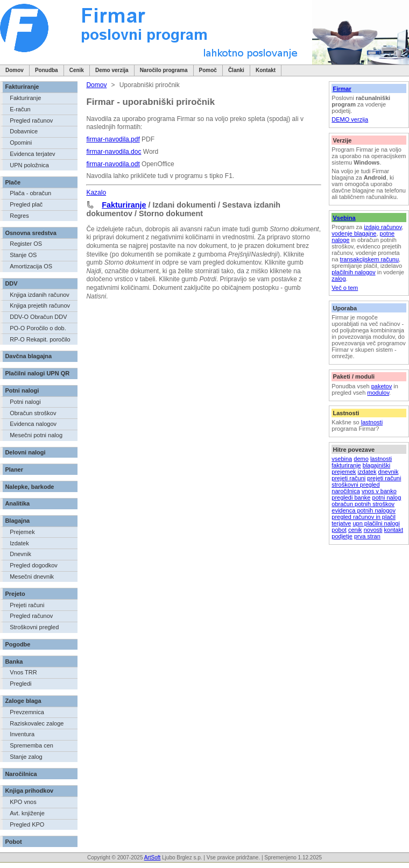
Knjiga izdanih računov (40, 295)
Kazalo (96, 193)
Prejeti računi (27, 605)
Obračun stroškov (33, 413)
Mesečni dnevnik (32, 577)
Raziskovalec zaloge (37, 723)
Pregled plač (26, 204)
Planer (14, 469)
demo (361, 459)
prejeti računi (348, 478)
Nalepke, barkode (29, 487)
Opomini (21, 143)
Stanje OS (23, 255)
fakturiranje (346, 465)
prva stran (367, 536)
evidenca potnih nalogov (364, 510)
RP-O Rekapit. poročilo (40, 339)
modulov (378, 393)
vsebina (342, 459)
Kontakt (266, 70)
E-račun (20, 109)
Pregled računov (31, 120)
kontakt (394, 530)
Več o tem (345, 288)
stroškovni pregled (355, 485)
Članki (236, 70)
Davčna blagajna (28, 356)
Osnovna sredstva (30, 233)
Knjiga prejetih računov (40, 305)
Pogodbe (17, 644)
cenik (355, 530)
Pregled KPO (27, 824)
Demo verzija (112, 70)
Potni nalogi (22, 390)
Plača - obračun (30, 193)
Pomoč (208, 70)
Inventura (22, 734)
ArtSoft (153, 858)
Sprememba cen (31, 745)
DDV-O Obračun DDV (38, 317)
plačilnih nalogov (353, 272)
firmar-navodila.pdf (113, 139)
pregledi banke (351, 497)
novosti (373, 530)
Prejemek (22, 532)
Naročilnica (21, 774)
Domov (15, 70)
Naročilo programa (164, 70)
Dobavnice (24, 131)
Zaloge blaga (23, 701)
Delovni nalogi (25, 452)
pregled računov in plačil (364, 517)
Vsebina (344, 218)
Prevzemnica (27, 712)
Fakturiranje (22, 87)
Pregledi (20, 684)
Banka (14, 661)
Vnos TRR (23, 672)
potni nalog (387, 497)
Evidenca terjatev (32, 154)
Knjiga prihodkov (29, 791)
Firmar (342, 89)
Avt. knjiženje (27, 813)
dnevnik (389, 472)
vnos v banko (379, 491)
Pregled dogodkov (34, 565)
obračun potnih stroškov (363, 504)
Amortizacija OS (31, 266)
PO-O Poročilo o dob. (38, 328)
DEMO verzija (350, 119)
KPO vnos (23, 802)
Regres (19, 216)
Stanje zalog (26, 757)
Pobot (13, 842)
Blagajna (17, 521)
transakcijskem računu (369, 259)
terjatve (341, 523)
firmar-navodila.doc (114, 152)
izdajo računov (383, 227)
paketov (382, 386)
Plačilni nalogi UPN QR (37, 373)
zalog (339, 279)
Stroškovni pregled (34, 627)
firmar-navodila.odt (113, 164)
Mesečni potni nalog (36, 435)
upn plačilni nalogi (376, 523)
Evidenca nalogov (33, 424)
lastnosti (372, 422)
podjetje (342, 536)
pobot (339, 530)
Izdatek (19, 543)
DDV (11, 283)
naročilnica (346, 491)
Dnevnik (20, 554)
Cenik (77, 70)
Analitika (17, 503)
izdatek (367, 472)
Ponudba (47, 70)
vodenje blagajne (354, 233)
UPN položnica (29, 165)
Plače (13, 182)
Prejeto (15, 594)
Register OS (26, 244)
